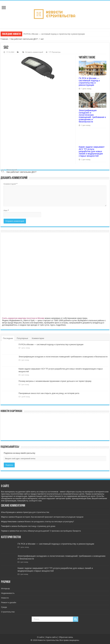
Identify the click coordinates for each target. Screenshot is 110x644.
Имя (6, 210)
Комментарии (38, 338)
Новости (5, 598)
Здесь (53, 325)
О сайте (40, 637)
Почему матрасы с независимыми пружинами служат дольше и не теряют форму (55, 381)
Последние (8, 338)
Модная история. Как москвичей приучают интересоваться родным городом (49, 517)
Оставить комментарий (34, 52)
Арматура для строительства (36, 512)
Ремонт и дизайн (9, 602)
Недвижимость (8, 593)
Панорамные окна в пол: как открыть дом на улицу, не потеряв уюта (49, 393)
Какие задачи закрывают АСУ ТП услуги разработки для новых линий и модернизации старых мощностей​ (92, 151)
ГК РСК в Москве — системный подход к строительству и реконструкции (54, 34)
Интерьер (5, 589)
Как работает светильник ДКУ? (24, 39)
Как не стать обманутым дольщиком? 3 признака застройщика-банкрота (48, 531)
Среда (4, 607)
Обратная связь (66, 637)
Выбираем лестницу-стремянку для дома (37, 526)
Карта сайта (51, 637)
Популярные (22, 338)
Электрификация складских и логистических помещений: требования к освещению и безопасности (92, 116)
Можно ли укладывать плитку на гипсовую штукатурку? (49, 522)
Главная (4, 39)
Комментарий (11, 184)
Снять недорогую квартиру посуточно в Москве (23, 318)
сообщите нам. (35, 501)
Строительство (8, 612)
